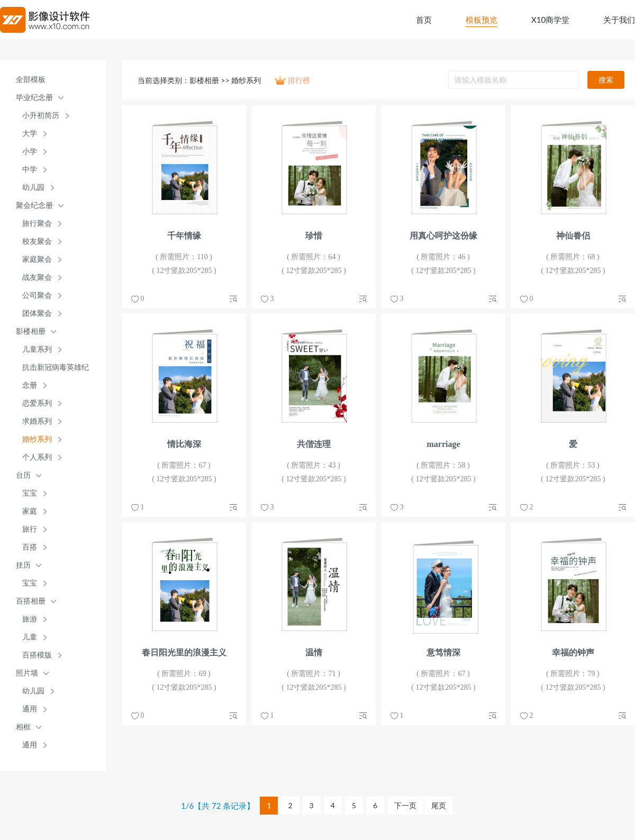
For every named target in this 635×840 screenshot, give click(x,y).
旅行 (30, 529)
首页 (424, 20)
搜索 (606, 80)
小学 (30, 152)
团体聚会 (37, 313)
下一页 (405, 805)
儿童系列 (37, 349)
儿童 (30, 637)
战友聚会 (37, 277)
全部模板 (31, 80)
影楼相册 (31, 331)
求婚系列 (37, 421)
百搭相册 (31, 601)
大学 (30, 134)
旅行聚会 (37, 223)
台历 (23, 475)
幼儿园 (33, 188)
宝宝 (30, 493)
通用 (30, 709)
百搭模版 (37, 655)
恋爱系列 (37, 403)
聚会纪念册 (34, 206)
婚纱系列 (37, 439)
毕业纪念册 (34, 98)
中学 (30, 170)
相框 (23, 727)
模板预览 (482, 20)
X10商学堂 (550, 20)
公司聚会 (37, 295)
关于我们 (619, 20)
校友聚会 (37, 241)
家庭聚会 (37, 259)
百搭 (30, 547)
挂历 (23, 565)
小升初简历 (41, 116)
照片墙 (27, 673)
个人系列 (37, 457)
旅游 (30, 619)
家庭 (30, 511)
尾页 (439, 805)
